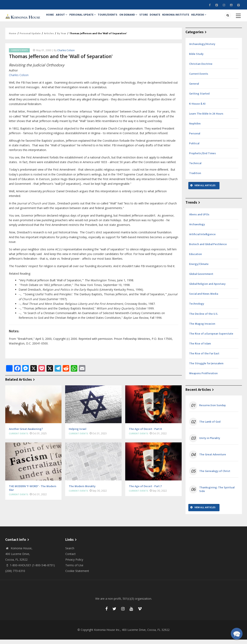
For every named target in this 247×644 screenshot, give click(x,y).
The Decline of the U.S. (204, 318)
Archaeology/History (202, 48)
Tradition (195, 178)
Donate (165, 18)
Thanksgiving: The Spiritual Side (217, 494)
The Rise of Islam (200, 348)
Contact (70, 558)
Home (51, 18)
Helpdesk (211, 18)
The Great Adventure (213, 459)
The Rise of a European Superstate (211, 338)
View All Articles (205, 190)
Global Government (201, 278)
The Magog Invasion (202, 328)
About (64, 18)
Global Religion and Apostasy (207, 288)
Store (152, 18)
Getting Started (199, 98)
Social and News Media (204, 298)
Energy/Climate (199, 268)
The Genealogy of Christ (215, 476)
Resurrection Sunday (213, 410)
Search (70, 553)
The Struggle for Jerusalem (206, 368)
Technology (197, 308)
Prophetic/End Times (202, 158)
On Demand (135, 18)
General (194, 88)
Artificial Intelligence (202, 239)
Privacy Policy (74, 564)
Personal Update (86, 18)
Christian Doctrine (201, 68)
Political (194, 148)
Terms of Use (74, 570)
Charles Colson (66, 55)
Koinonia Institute (187, 18)
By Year (62, 38)
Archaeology (197, 229)
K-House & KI (197, 108)
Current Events (19, 55)
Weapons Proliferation (203, 378)
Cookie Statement (77, 575)
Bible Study (196, 58)
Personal (195, 138)
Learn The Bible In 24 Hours (206, 118)
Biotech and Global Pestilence (208, 249)
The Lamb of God (210, 426)
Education (196, 259)
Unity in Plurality (210, 443)
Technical (195, 168)
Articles (49, 38)
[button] (237, 634)
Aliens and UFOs (199, 219)
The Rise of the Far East (204, 358)
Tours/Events (113, 18)
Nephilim (195, 128)
